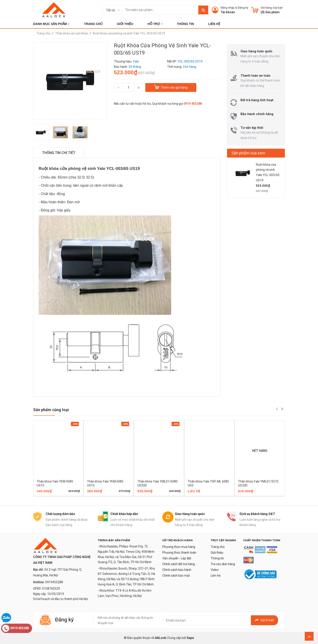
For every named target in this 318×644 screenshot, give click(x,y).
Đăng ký (243, 8)
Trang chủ (218, 547)
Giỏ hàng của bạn (272, 8)
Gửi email (264, 620)
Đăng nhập (228, 8)
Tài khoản (228, 12)
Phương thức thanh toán (179, 553)
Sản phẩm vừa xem (248, 153)
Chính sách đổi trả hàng (179, 564)
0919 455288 (193, 104)
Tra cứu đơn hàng (223, 564)
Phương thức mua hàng (179, 547)
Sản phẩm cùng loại (51, 410)
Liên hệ (216, 576)
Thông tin (217, 558)
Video (215, 570)
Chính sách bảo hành (177, 570)
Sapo (190, 638)
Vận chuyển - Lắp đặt (177, 558)
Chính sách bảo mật (176, 576)
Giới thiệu (217, 553)
